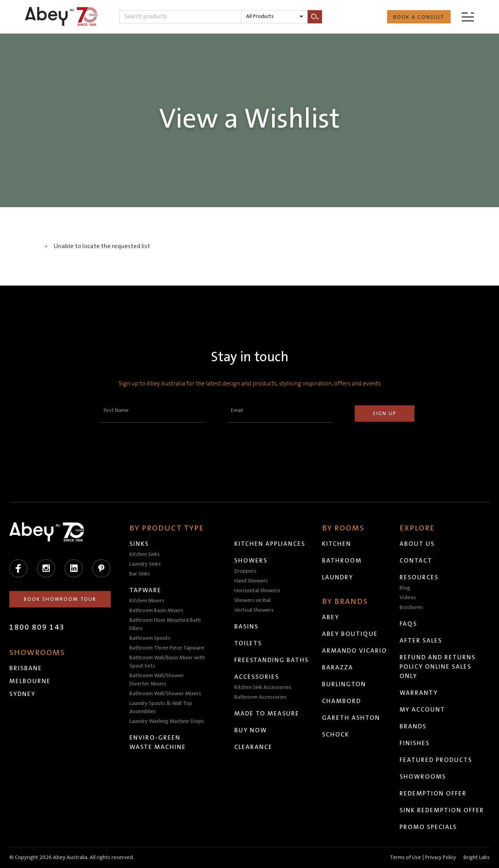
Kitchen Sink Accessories (263, 687)
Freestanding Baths (272, 660)
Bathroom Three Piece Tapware (167, 648)
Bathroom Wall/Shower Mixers (165, 694)
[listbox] (274, 17)
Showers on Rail (252, 600)
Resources (419, 577)
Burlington (344, 684)
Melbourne (30, 681)
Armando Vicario (355, 651)
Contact (416, 561)
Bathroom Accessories (260, 697)
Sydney (22, 694)
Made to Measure (267, 714)
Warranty (419, 693)
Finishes (415, 743)
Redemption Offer (433, 793)
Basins (246, 627)
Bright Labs (477, 857)
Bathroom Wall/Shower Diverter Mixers (157, 680)
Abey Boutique (350, 634)
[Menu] (468, 17)
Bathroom (342, 561)
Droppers (245, 571)
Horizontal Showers (257, 591)
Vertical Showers (254, 610)
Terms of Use (405, 857)
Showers (251, 561)
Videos (408, 598)
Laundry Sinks (145, 564)
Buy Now (251, 730)
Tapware (145, 590)
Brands (413, 726)
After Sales (421, 641)
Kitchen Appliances (270, 544)
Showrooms (423, 777)
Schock (336, 735)
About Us (417, 544)
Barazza (338, 667)
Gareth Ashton (351, 718)
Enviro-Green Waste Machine (158, 742)
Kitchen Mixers (147, 601)
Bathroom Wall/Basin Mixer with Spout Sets (167, 662)
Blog (405, 588)
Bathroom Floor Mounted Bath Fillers (165, 624)
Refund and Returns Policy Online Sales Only (438, 667)
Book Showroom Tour (60, 599)
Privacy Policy (441, 857)
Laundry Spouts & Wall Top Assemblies (161, 707)
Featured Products (436, 760)
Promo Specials (428, 827)
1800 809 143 (37, 627)
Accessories (257, 677)
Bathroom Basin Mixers (156, 611)
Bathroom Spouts (150, 638)
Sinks (139, 544)
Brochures (411, 607)
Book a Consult (419, 17)
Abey (331, 617)
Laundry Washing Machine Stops (167, 721)
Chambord (342, 701)
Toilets (248, 643)
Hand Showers (251, 581)
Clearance (253, 747)
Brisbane (26, 668)
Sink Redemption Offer (442, 810)
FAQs (408, 624)
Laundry (338, 577)
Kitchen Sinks (145, 554)
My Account (422, 710)
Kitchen (337, 544)
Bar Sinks (140, 574)
